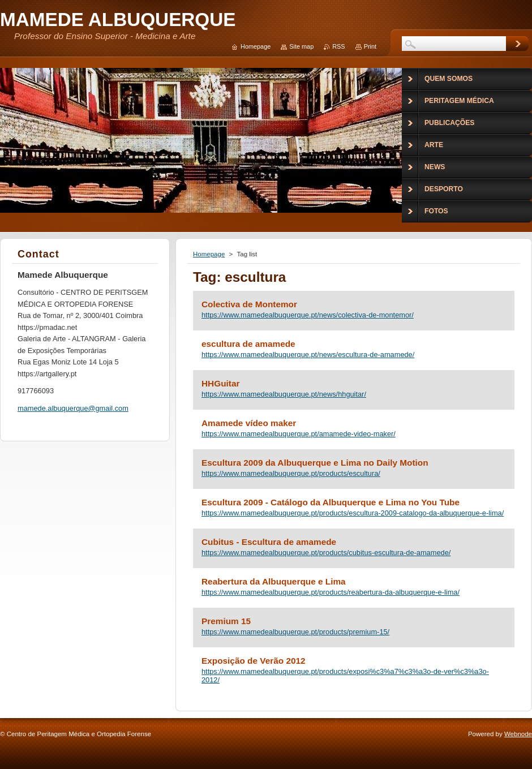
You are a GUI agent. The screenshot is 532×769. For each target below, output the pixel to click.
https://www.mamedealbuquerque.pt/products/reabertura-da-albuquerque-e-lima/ (331, 592)
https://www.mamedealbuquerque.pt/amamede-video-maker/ (299, 434)
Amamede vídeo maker (249, 423)
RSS (338, 46)
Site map (301, 46)
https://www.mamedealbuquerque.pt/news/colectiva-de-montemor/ (308, 315)
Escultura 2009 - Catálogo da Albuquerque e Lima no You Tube (331, 502)
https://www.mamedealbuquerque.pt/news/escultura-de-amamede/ (308, 355)
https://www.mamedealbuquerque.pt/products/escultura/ (291, 473)
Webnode (518, 734)
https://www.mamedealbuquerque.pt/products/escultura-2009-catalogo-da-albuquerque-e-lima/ (353, 513)
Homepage (209, 254)
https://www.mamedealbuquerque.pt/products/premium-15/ (295, 632)
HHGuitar (220, 383)
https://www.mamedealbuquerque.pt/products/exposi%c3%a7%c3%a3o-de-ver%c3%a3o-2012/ (345, 676)
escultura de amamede (248, 344)
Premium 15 (226, 621)
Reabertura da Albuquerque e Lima (274, 581)
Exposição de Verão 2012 (254, 661)
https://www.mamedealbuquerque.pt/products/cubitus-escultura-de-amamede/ (326, 553)
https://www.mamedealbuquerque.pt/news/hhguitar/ (284, 394)
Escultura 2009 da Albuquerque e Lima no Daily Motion (315, 463)
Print (370, 46)
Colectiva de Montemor (249, 304)
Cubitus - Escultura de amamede (269, 542)
